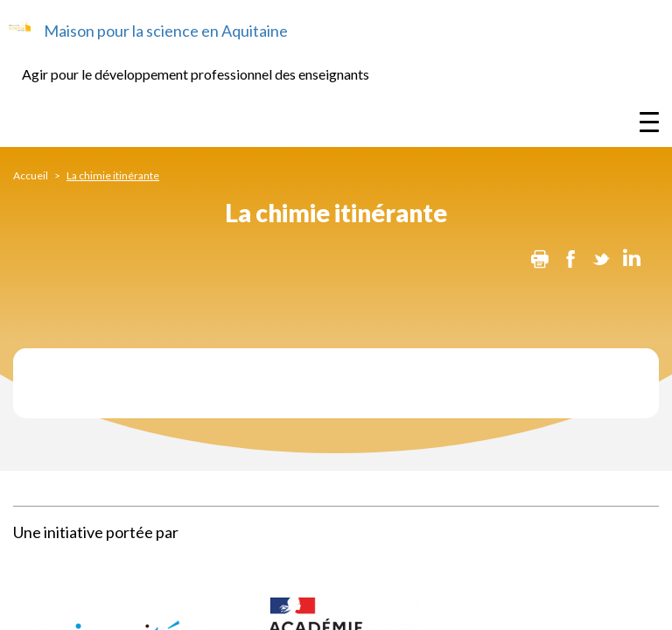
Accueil (31, 175)
